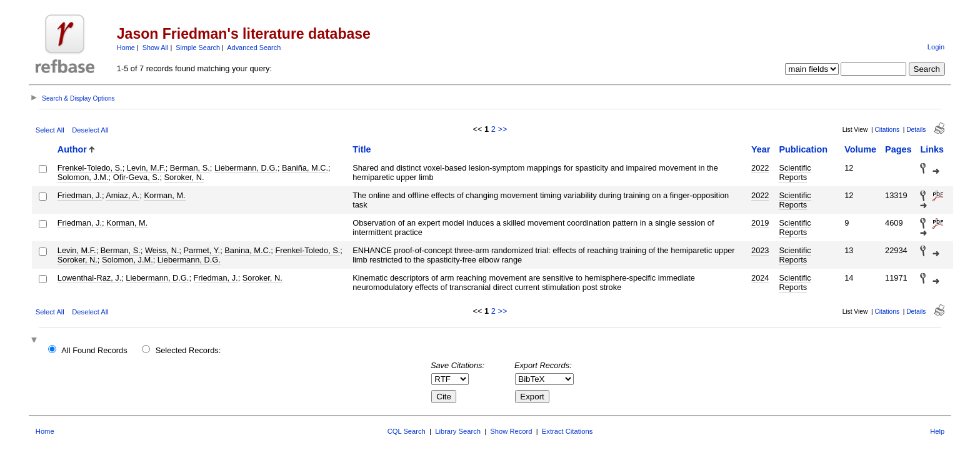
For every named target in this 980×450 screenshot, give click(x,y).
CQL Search (407, 431)
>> (502, 129)
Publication (803, 149)
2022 (760, 168)
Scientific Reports (795, 172)
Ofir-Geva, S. (137, 177)
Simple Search (198, 47)
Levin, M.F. (146, 168)
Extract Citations (567, 431)
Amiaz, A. (122, 195)
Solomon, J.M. (83, 177)
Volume (860, 149)
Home (126, 47)
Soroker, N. (184, 177)
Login (936, 47)
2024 (760, 278)
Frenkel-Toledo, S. (90, 168)
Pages (898, 149)
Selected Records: (188, 350)
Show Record (511, 431)
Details (916, 130)
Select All (50, 130)
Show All (156, 47)
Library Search (458, 431)
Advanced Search (254, 47)
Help (937, 431)
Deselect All (90, 130)
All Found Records (94, 350)
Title (362, 149)
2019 (760, 223)
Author (72, 149)
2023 (760, 250)
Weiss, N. (162, 250)
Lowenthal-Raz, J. (89, 278)
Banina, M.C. (247, 250)
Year (761, 149)
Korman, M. (165, 195)
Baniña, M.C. (305, 168)
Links (932, 149)
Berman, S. (190, 168)
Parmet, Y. (202, 250)
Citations (887, 130)
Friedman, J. (80, 195)
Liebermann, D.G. (246, 168)
